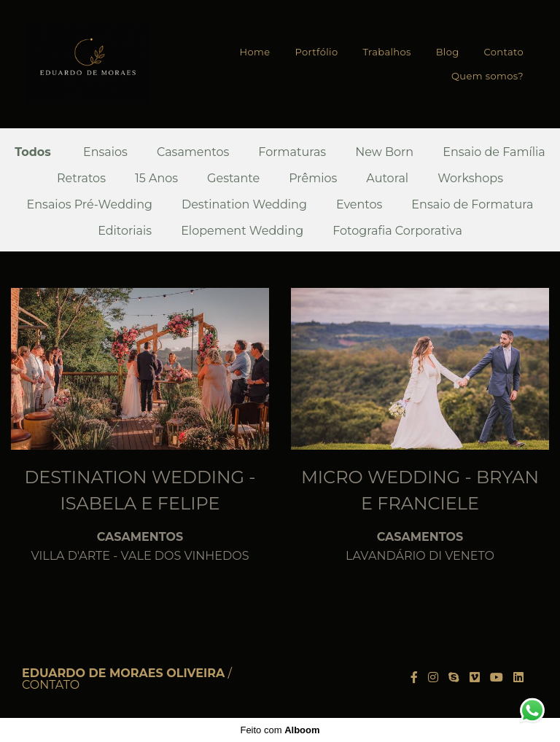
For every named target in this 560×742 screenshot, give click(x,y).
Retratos (81, 179)
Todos (33, 152)
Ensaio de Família (494, 152)
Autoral (387, 179)
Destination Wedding (244, 205)
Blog (448, 52)
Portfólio (316, 52)
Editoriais (125, 231)
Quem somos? (487, 76)
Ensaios (105, 152)
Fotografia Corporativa (397, 231)
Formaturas (292, 152)
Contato (503, 52)
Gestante (233, 179)
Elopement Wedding (242, 231)
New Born (384, 152)
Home (255, 52)
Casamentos (193, 152)
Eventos (359, 205)
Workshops (470, 179)
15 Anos (156, 179)
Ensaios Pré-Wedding (90, 205)
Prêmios (313, 179)
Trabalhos (386, 52)
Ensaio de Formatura (472, 205)
